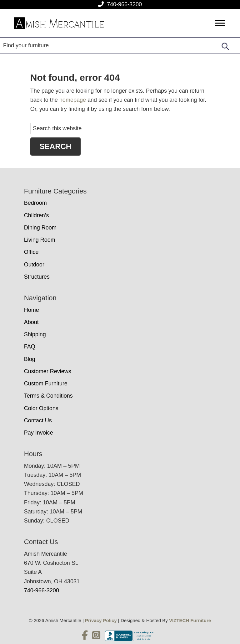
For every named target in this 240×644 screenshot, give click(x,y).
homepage (73, 100)
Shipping (35, 334)
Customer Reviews (48, 371)
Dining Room (40, 228)
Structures (37, 277)
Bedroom (35, 203)
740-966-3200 (124, 4)
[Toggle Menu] (220, 23)
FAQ (30, 347)
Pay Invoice (39, 433)
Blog (30, 359)
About (31, 322)
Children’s (37, 215)
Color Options (41, 408)
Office (31, 252)
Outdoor (34, 265)
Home (32, 310)
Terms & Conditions (48, 396)
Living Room (40, 240)
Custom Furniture (46, 384)
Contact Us (38, 420)
